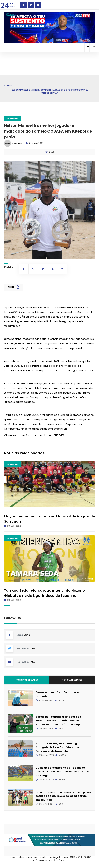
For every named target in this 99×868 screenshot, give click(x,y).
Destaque (12, 119)
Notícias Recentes (72, 680)
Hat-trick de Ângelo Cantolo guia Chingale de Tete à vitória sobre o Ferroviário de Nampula (59, 747)
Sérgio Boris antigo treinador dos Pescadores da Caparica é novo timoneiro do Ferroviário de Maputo (60, 721)
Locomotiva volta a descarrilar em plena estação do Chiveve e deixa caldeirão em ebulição (63, 796)
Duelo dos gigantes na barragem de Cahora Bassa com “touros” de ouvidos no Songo (62, 772)
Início (10, 86)
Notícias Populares (27, 680)
